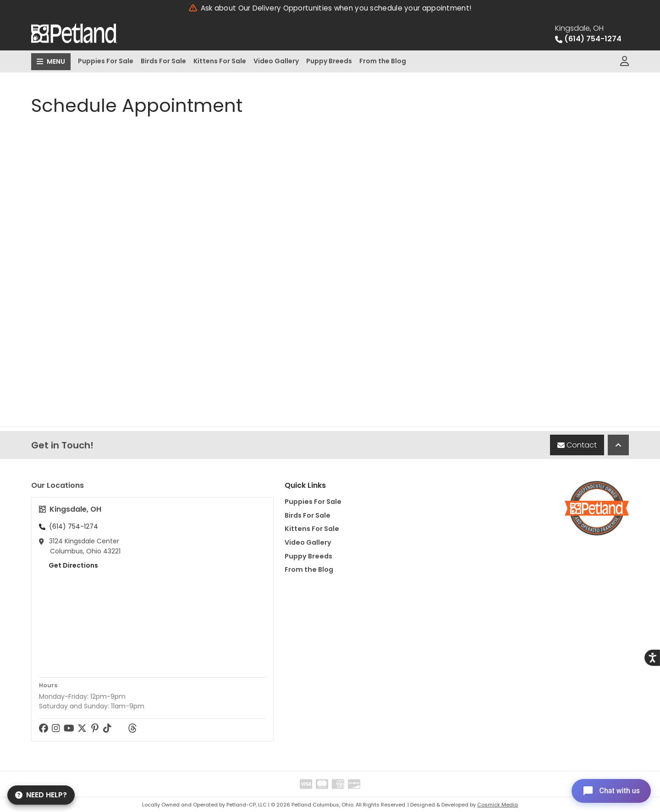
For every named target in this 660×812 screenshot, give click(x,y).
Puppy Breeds (329, 61)
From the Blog (383, 61)
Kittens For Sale (220, 61)
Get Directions (69, 565)
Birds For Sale (163, 61)
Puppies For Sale (106, 61)
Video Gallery (276, 61)
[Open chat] (611, 791)
